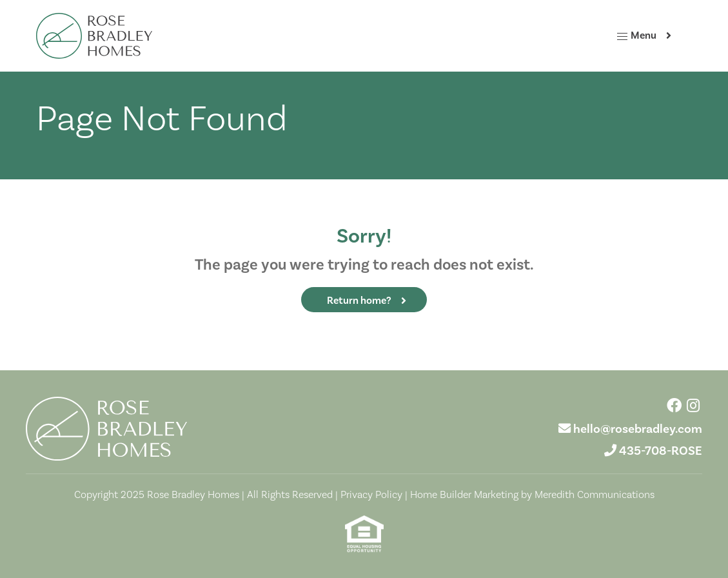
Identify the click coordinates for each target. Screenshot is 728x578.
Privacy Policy (371, 495)
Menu (636, 36)
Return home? (359, 301)
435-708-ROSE (661, 451)
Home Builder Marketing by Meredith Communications (532, 495)
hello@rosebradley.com (638, 429)
